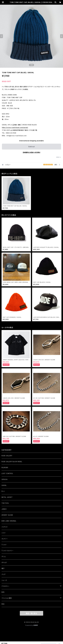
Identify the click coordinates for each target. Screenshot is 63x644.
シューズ (4, 580)
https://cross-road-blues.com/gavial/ (15, 127)
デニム (4, 557)
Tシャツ (4, 545)
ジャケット (5, 527)
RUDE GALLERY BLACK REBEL (12, 462)
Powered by (31, 625)
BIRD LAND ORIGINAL (9, 521)
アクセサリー (5, 586)
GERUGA (5, 479)
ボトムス (4, 562)
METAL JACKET (7, 497)
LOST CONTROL (7, 473)
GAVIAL (4, 485)
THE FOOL (5, 503)
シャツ (3, 533)
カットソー (5, 539)
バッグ (3, 574)
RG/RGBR (5, 468)
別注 (3, 604)
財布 (3, 592)
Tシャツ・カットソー (8, 551)
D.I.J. (3, 491)
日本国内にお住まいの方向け (31, 152)
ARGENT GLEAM (7, 515)
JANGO (4, 509)
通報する (59, 157)
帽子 (3, 568)
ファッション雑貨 (7, 598)
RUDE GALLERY (7, 456)
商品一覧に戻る (31, 613)
